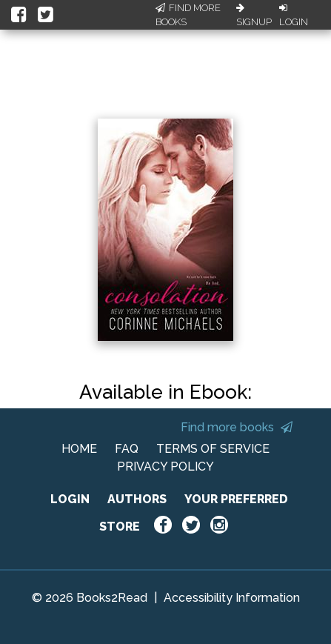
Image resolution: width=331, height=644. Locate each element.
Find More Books (188, 15)
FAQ (127, 449)
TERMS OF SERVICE (213, 449)
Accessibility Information (232, 598)
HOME (79, 449)
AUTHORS (137, 499)
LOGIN (70, 499)
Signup (254, 16)
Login (294, 16)
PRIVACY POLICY (165, 467)
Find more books (237, 427)
